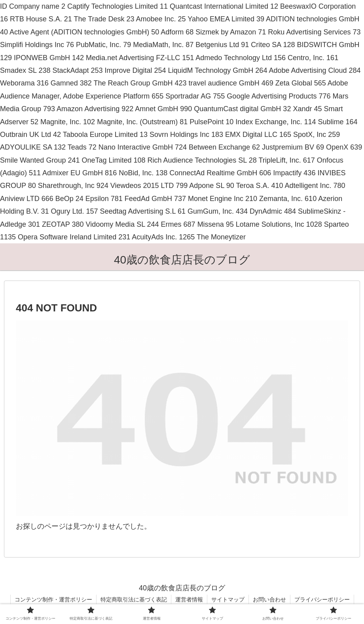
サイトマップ (228, 599)
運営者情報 (189, 599)
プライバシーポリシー (322, 599)
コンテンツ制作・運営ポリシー (53, 599)
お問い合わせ (269, 599)
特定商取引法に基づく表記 (134, 599)
